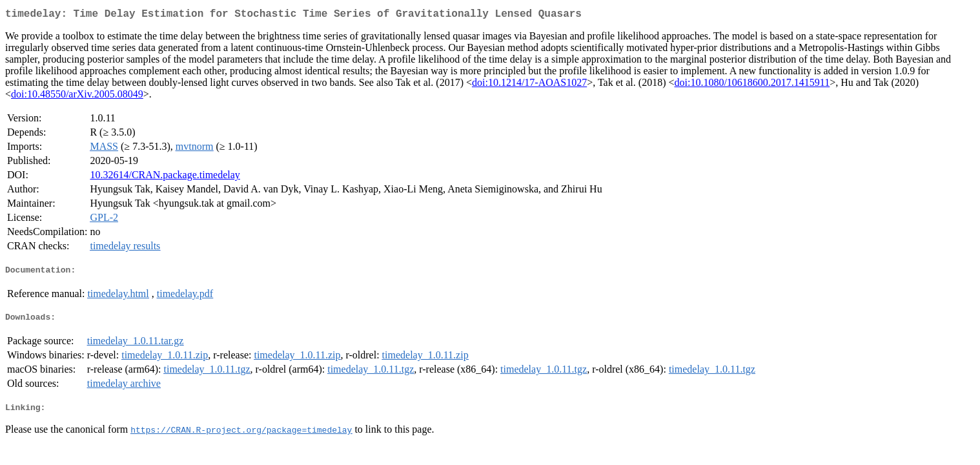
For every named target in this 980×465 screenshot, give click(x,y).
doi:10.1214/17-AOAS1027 (529, 85)
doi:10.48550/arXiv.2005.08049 (77, 97)
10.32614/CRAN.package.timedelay (165, 177)
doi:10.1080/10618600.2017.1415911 (752, 85)
